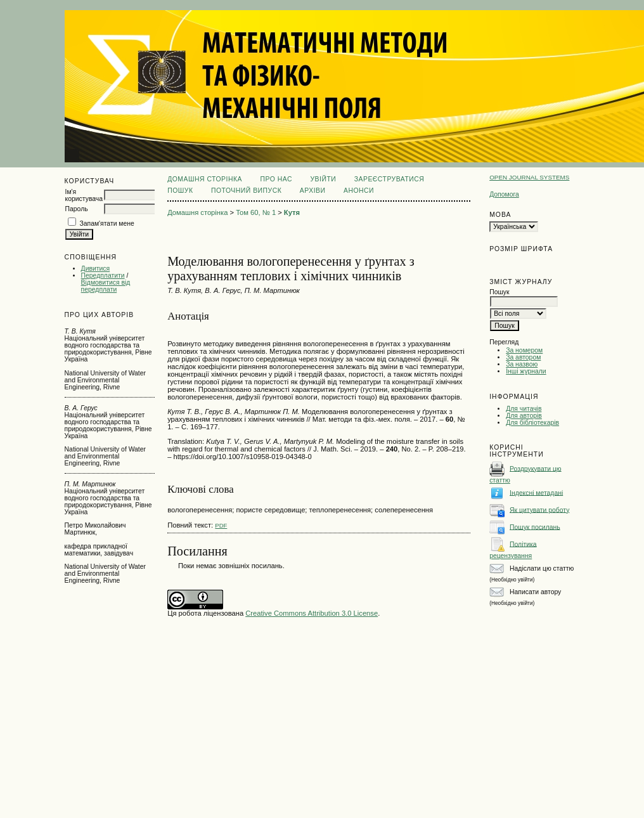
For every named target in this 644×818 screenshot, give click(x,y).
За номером (524, 350)
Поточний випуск (246, 191)
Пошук (180, 191)
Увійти (323, 179)
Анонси (359, 191)
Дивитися (96, 269)
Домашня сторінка (205, 179)
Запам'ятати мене (106, 224)
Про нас (276, 179)
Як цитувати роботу (539, 510)
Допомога (504, 194)
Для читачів (524, 409)
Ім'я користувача (84, 195)
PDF (221, 525)
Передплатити (103, 276)
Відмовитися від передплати (106, 286)
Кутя (292, 212)
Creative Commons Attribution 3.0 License (312, 613)
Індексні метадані (536, 492)
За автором (523, 357)
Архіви (313, 191)
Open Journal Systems (529, 177)
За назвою (522, 364)
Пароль (77, 209)
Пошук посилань (535, 527)
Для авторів (524, 416)
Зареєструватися (390, 179)
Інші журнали (526, 371)
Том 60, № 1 (256, 212)
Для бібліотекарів (532, 423)
